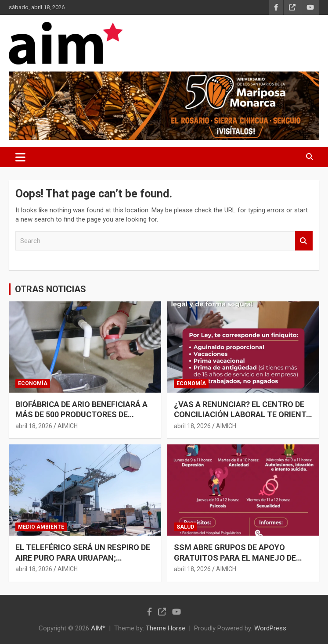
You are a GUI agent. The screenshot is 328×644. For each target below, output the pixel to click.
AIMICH (68, 426)
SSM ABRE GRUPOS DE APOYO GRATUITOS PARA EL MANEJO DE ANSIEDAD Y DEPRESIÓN (235, 558)
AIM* (98, 628)
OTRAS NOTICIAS (50, 289)
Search (304, 241)
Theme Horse (166, 628)
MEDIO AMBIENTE (41, 527)
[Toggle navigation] (20, 157)
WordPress (270, 628)
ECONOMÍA (33, 383)
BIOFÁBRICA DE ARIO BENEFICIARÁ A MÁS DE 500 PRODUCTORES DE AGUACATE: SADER (81, 415)
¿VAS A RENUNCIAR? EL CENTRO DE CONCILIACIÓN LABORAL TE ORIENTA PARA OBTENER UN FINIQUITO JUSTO (243, 415)
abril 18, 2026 (34, 426)
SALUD (185, 527)
